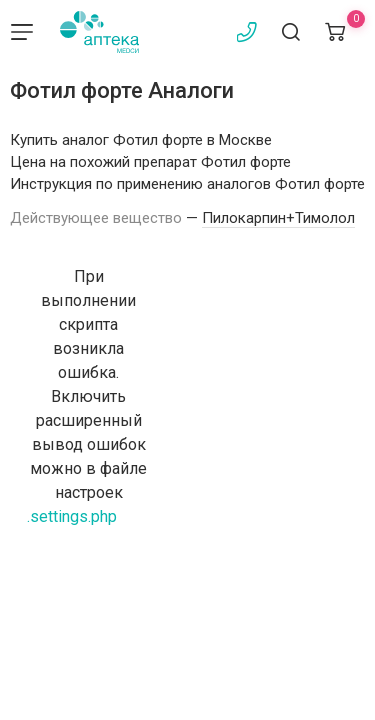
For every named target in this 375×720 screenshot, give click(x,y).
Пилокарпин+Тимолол (278, 218)
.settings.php (72, 516)
